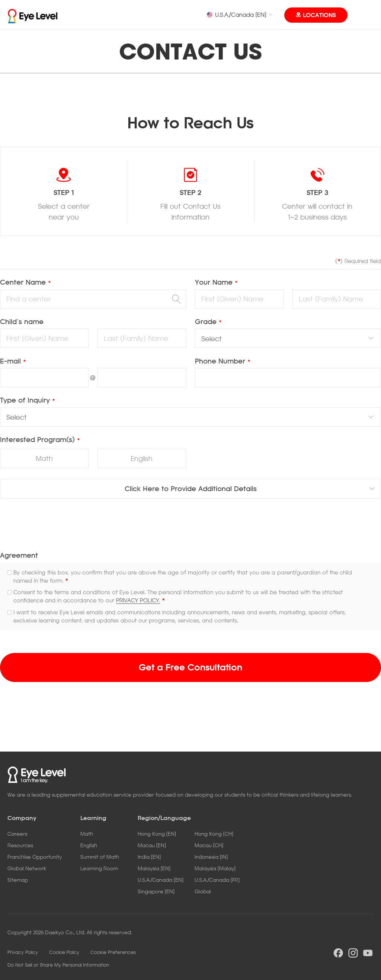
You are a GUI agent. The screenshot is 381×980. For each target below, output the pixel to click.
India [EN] (149, 857)
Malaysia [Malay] (215, 868)
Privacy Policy (23, 952)
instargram (353, 953)
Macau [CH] (209, 845)
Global (203, 891)
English (142, 458)
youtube (368, 953)
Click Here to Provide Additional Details (191, 489)
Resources (20, 845)
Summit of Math (100, 857)
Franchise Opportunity (35, 857)
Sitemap (18, 880)
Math (44, 458)
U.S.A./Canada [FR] (217, 880)
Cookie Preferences (113, 952)
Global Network (27, 868)
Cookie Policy (64, 952)
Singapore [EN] (156, 891)
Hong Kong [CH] (214, 834)
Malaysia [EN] (154, 868)
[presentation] (190, 528)
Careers (17, 834)
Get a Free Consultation (190, 667)
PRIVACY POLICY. (138, 600)
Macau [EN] (152, 845)
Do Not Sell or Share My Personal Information (58, 965)
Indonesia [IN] (211, 857)
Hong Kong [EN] (157, 834)
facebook (338, 953)
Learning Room (99, 868)
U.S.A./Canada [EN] (236, 15)
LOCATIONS (319, 15)
